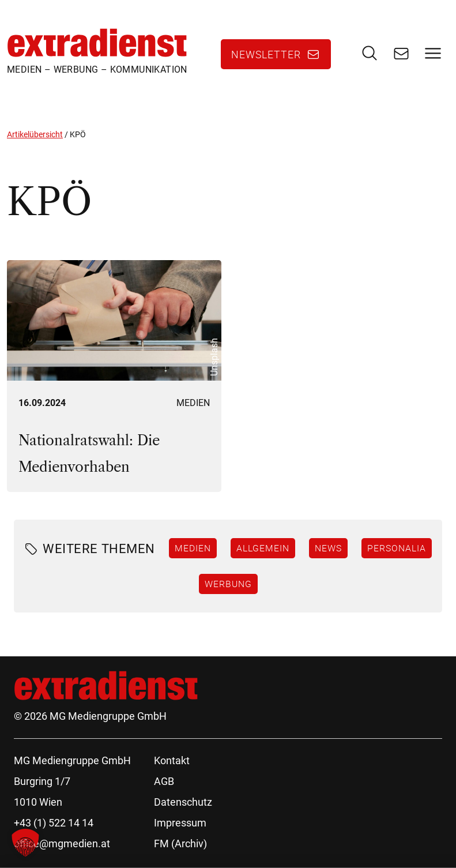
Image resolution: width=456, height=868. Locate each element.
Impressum (180, 823)
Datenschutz (183, 802)
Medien (193, 403)
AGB (164, 781)
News (328, 548)
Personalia (397, 548)
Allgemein (263, 548)
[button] (25, 843)
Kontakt (172, 760)
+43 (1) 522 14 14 (54, 823)
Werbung (228, 584)
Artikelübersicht (35, 134)
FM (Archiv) (180, 843)
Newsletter (266, 54)
